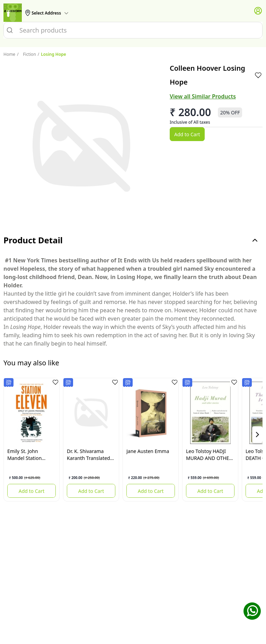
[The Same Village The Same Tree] (91, 413)
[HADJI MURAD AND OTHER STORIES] (210, 413)
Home (9, 54)
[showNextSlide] (257, 435)
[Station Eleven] (32, 413)
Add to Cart (187, 134)
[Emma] (151, 413)
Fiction (26, 54)
